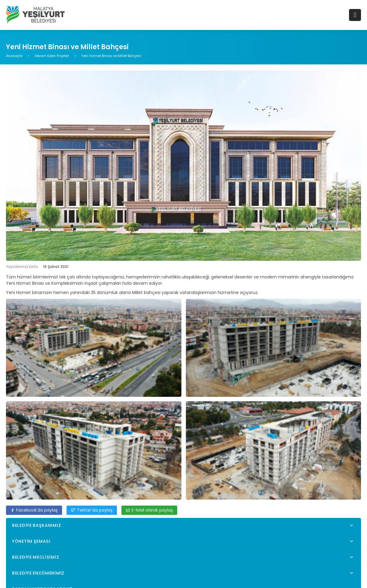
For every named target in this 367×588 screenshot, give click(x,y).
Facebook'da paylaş (34, 510)
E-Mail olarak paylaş (149, 510)
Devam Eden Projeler (52, 56)
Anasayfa (14, 56)
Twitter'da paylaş (92, 510)
